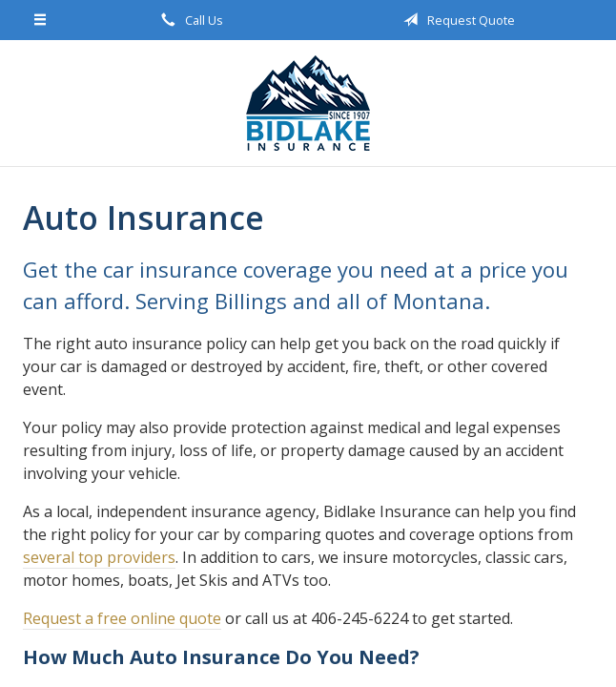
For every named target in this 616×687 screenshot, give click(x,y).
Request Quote (456, 20)
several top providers (99, 557)
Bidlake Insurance (308, 103)
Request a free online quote (122, 618)
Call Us (189, 20)
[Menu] (41, 20)
